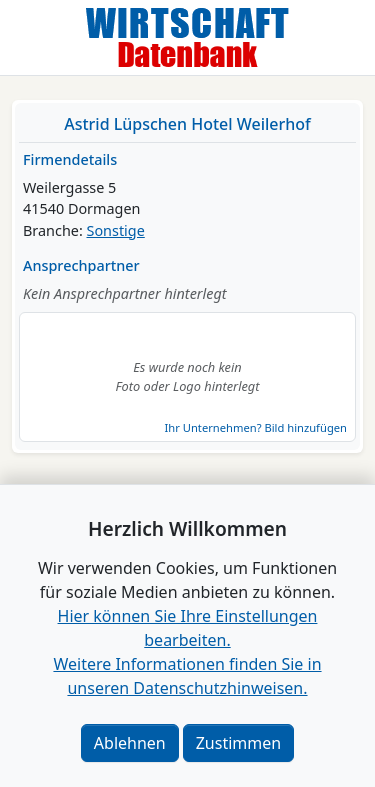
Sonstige (116, 230)
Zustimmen (238, 743)
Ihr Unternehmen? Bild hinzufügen (256, 427)
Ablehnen (130, 743)
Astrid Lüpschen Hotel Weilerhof (187, 124)
